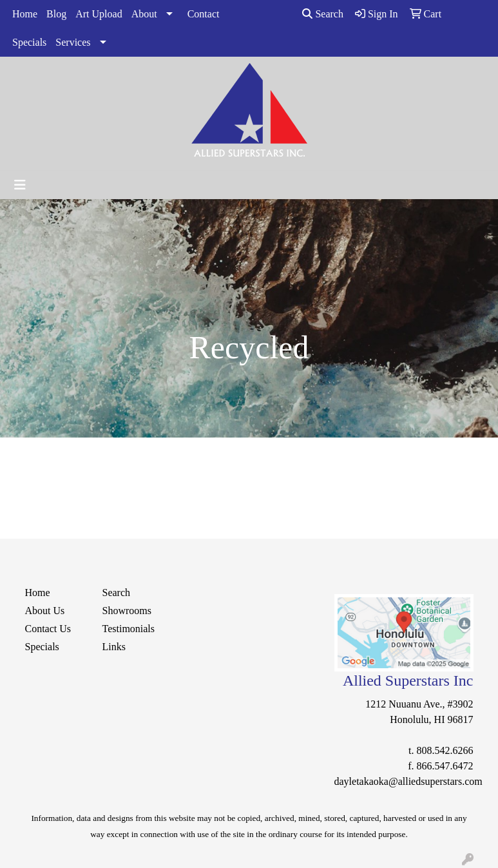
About (144, 14)
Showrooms (127, 611)
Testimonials (129, 629)
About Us (45, 611)
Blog (56, 14)
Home (25, 14)
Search (323, 14)
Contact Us (48, 629)
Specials (29, 42)
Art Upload (99, 14)
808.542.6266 (445, 750)
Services (73, 42)
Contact (204, 14)
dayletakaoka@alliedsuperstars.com (408, 781)
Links (114, 647)
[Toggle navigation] (20, 185)
